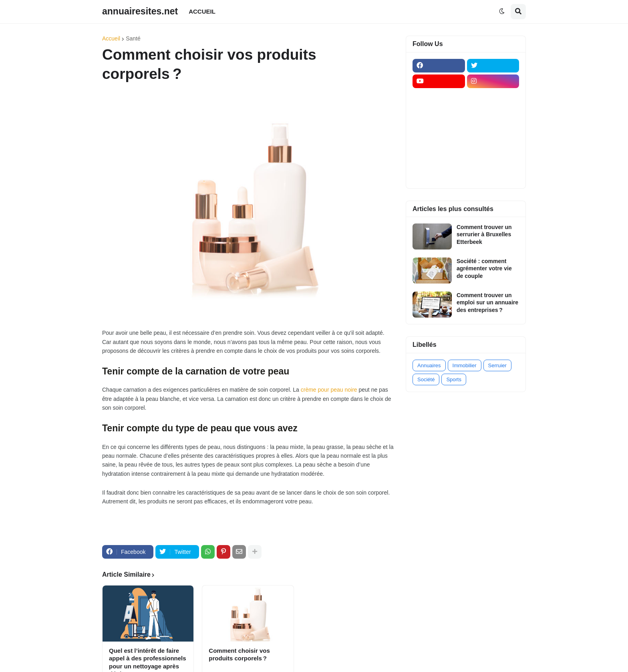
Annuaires (429, 365)
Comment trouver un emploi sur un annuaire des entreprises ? (487, 302)
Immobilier (465, 365)
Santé (133, 38)
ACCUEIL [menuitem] (202, 11)
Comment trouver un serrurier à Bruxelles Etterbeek (484, 234)
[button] (502, 12)
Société (426, 379)
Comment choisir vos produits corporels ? (239, 655)
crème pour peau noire (329, 390)
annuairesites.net (140, 11)
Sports (454, 379)
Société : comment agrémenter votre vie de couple (484, 268)
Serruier (497, 365)
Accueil (111, 38)
